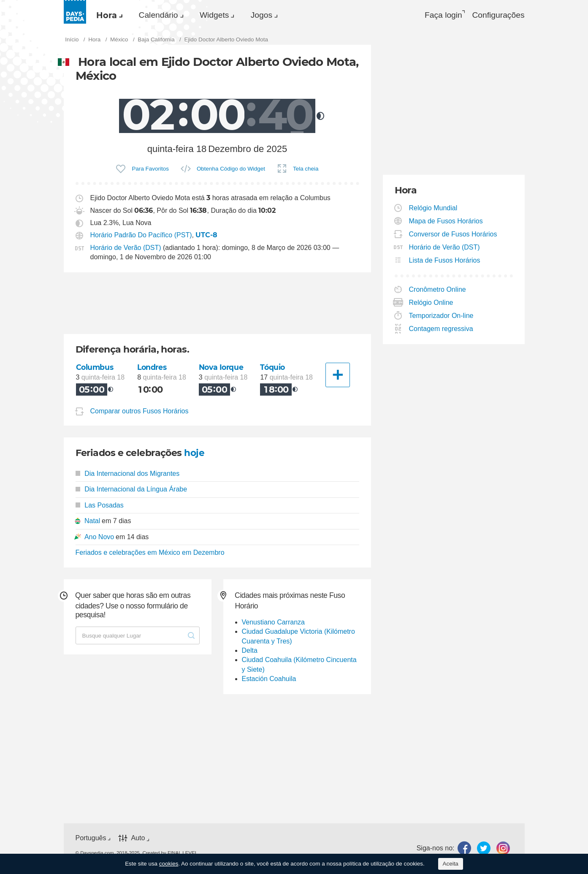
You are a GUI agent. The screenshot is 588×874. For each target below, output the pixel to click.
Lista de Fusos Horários (445, 261)
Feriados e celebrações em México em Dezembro (150, 553)
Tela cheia (306, 170)
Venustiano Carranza (273, 623)
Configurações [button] (498, 15)
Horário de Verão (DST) (126, 248)
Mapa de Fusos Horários (446, 222)
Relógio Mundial (434, 209)
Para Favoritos (150, 170)
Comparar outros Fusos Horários (140, 412)
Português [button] (91, 839)
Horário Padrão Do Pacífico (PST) (141, 236)
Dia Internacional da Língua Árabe (131, 490)
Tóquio (273, 368)
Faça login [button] (439, 15)
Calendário (165, 15)
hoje (194, 454)
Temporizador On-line (442, 316)
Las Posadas (100, 506)
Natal (92, 522)
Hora (109, 15)
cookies (169, 864)
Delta (250, 651)
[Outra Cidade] (338, 376)
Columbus (95, 368)
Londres (152, 368)
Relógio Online (431, 303)
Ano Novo (99, 537)
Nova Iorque (222, 368)
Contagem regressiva (441, 330)
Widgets (225, 15)
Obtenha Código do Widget (231, 170)
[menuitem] (110, 15)
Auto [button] (138, 839)
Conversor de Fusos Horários (453, 235)
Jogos (277, 15)
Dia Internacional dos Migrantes (128, 474)
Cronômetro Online (438, 290)
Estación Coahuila (269, 680)
